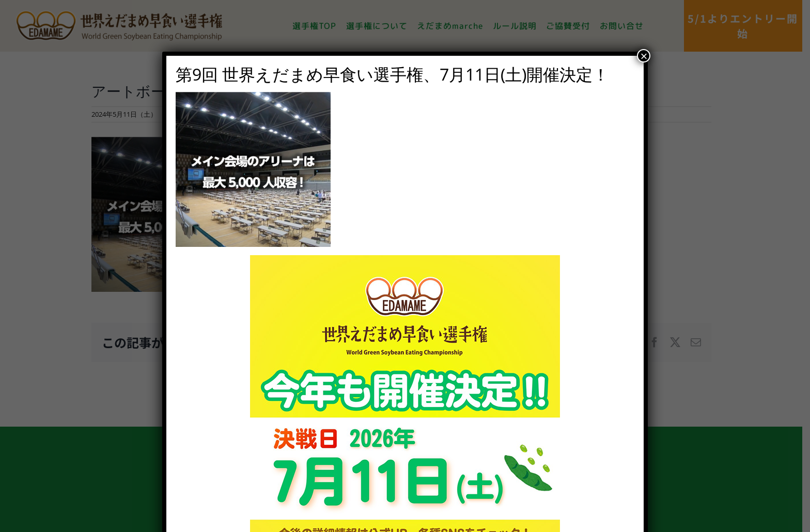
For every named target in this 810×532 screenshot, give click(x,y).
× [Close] (644, 56)
